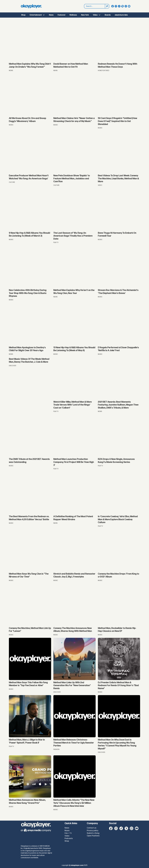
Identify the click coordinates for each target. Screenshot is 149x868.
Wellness (73, 15)
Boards (108, 15)
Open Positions (93, 836)
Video (95, 15)
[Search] (107, 6)
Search (84, 4)
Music (67, 831)
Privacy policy (93, 831)
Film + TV (68, 833)
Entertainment (36, 15)
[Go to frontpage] (31, 6)
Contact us (92, 828)
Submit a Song (93, 833)
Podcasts (69, 838)
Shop (23, 15)
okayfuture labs (121, 15)
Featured (61, 15)
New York (85, 15)
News (51, 15)
